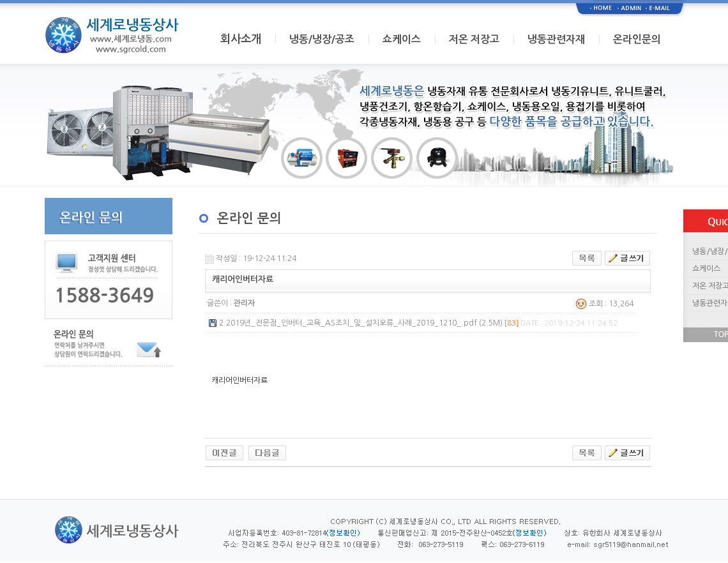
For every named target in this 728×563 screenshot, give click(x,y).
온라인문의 (637, 39)
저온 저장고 (474, 39)
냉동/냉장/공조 (322, 39)
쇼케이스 (402, 39)
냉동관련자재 (556, 39)
